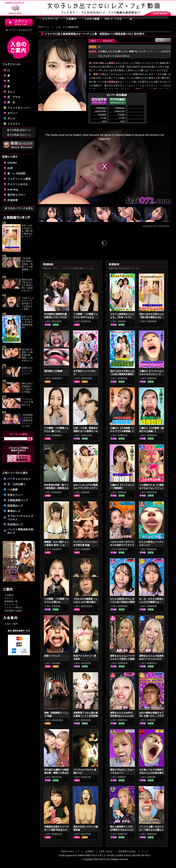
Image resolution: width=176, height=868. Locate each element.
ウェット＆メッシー (19, 108)
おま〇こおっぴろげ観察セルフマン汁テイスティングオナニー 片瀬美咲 (86, 488)
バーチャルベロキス (19, 479)
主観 (110, 51)
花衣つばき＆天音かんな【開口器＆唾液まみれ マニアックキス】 (151, 317)
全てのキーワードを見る (19, 208)
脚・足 (11, 102)
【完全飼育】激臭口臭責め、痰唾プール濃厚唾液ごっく (27, 265)
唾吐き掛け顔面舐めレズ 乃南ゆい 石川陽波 (27, 388)
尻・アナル (14, 97)
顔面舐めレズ (15, 506)
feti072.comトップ (70, 851)
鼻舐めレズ (14, 511)
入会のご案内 (11, 624)
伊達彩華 (13, 200)
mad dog (13, 189)
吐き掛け (123, 51)
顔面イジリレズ (52, 656)
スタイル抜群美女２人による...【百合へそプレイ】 (122, 317)
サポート (9, 598)
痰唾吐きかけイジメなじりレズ (27, 371)
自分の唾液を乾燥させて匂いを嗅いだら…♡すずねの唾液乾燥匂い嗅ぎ (151, 716)
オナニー (13, 113)
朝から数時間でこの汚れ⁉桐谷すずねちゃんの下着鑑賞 (122, 830)
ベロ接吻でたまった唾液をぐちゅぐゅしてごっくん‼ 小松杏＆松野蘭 (151, 488)
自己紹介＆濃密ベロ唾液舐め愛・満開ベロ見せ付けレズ (27, 355)
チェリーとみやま (18, 184)
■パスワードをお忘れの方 (19, 30)
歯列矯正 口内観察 (53, 371)
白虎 (10, 168)
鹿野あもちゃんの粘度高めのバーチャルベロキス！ (151, 659)
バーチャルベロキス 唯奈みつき (27, 402)
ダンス (11, 118)
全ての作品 (19, 130)
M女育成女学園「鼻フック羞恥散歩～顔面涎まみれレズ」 (56, 488)
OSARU (12, 163)
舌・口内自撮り (16, 484)
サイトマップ (11, 605)
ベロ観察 (13, 490)
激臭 (115, 51)
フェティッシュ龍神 (19, 179)
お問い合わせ (106, 851)
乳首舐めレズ (15, 524)
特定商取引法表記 (13, 611)
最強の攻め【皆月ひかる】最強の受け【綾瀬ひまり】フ (27, 285)
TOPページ (44, 27)
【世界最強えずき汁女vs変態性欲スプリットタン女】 (27, 420)
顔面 (103, 51)
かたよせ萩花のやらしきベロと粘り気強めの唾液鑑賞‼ (122, 602)
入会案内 (9, 595)
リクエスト (14, 124)
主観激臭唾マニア (18, 500)
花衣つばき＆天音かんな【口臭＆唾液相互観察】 (27, 322)
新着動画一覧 (11, 601)
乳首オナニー (15, 495)
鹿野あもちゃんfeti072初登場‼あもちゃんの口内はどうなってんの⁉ (122, 716)
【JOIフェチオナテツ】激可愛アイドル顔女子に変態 (28, 304)
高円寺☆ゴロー (16, 195)
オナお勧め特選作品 (116, 56)
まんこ (11, 92)
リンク (145, 851)
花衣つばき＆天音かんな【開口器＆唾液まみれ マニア (27, 231)
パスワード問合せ (13, 608)
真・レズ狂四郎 (16, 173)
